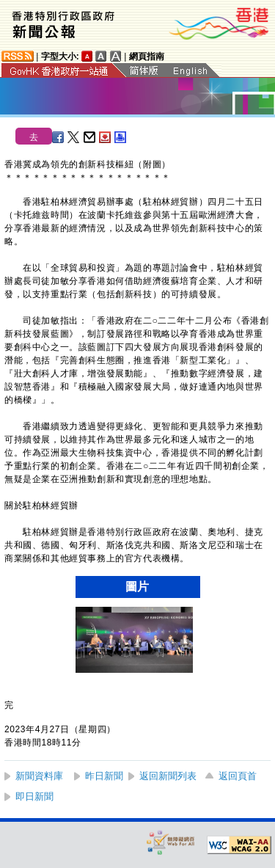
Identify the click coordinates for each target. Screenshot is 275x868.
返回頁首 (238, 776)
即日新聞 (34, 796)
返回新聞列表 (168, 776)
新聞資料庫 (39, 776)
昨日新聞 (104, 776)
